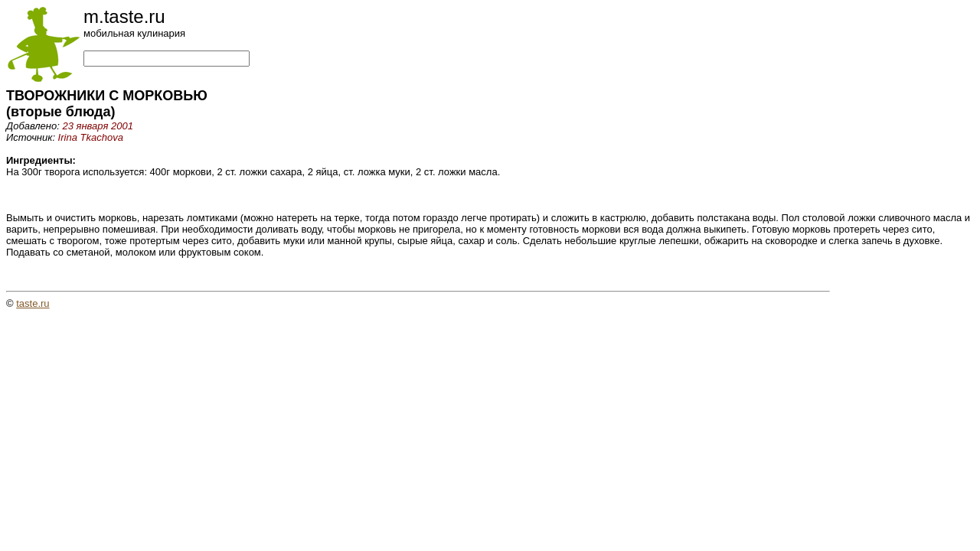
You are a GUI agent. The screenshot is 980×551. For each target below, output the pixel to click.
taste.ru (33, 303)
